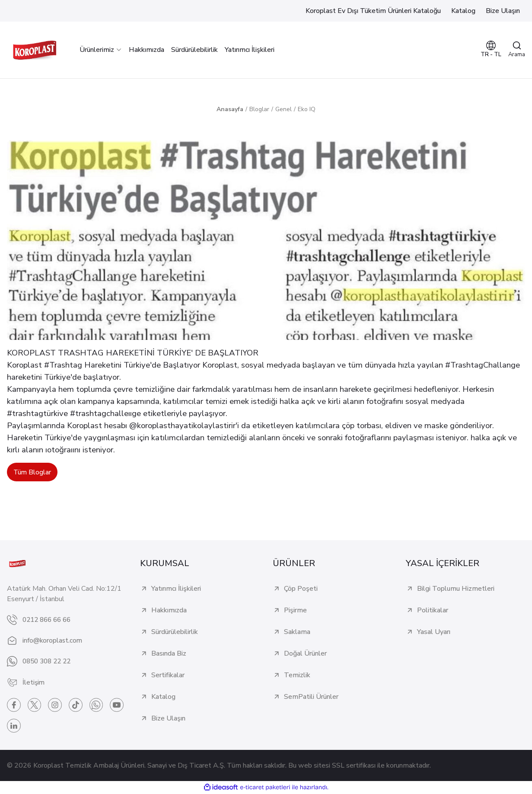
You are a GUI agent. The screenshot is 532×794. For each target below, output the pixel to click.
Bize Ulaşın (168, 719)
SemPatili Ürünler (311, 697)
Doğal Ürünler (305, 654)
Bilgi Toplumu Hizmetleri (456, 589)
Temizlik (297, 676)
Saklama (297, 632)
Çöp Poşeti (301, 589)
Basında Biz (169, 654)
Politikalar (433, 611)
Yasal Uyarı (434, 632)
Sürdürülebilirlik (175, 632)
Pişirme (295, 611)
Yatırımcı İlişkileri (176, 589)
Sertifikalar (168, 676)
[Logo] (35, 50)
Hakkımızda (169, 611)
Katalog (163, 697)
